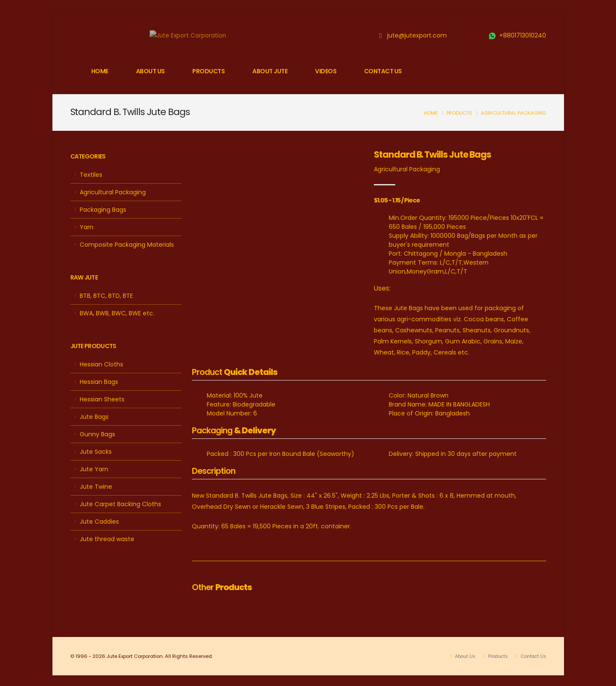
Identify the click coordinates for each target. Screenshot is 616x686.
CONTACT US (383, 71)
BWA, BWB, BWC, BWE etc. (117, 313)
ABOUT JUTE (270, 71)
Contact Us (532, 656)
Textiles (91, 175)
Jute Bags (94, 417)
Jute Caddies (99, 522)
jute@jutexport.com (417, 35)
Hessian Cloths (101, 364)
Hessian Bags (99, 382)
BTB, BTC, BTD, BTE (106, 296)
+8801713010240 (523, 35)
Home (431, 113)
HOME (100, 71)
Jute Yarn (94, 469)
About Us (459, 656)
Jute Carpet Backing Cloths (120, 504)
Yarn (87, 227)
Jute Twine (96, 487)
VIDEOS (326, 71)
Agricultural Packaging (513, 113)
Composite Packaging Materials (127, 245)
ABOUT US (150, 71)
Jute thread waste (107, 539)
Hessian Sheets (102, 399)
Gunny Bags (97, 434)
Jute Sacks (96, 452)
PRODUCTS (208, 71)
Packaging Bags (103, 210)
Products (459, 113)
